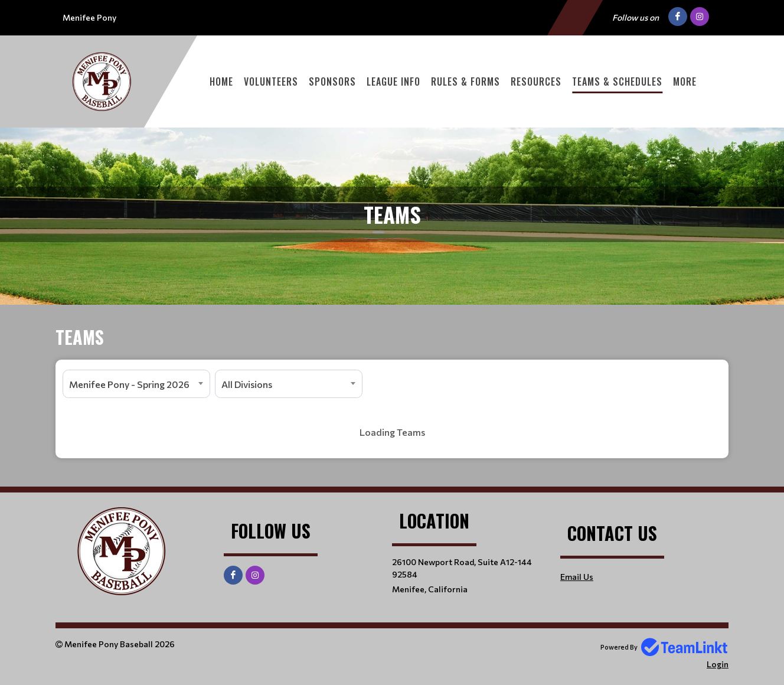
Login (718, 664)
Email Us (577, 577)
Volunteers (271, 81)
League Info (393, 81)
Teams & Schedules (617, 81)
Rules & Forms (465, 81)
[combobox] (136, 384)
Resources (536, 81)
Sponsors (332, 81)
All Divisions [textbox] (247, 384)
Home (221, 81)
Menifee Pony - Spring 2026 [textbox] (129, 384)
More (685, 81)
